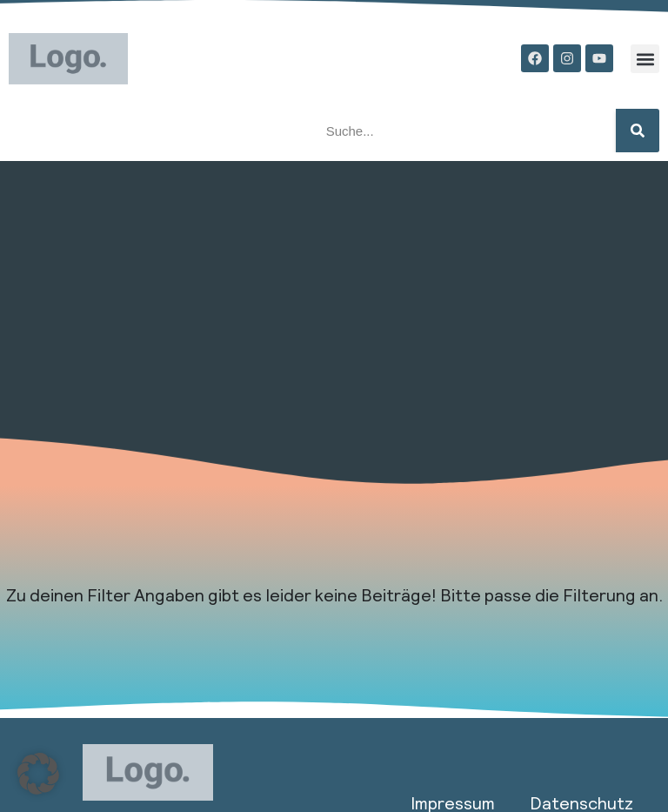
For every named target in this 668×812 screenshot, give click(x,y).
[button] (645, 59)
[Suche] (638, 131)
